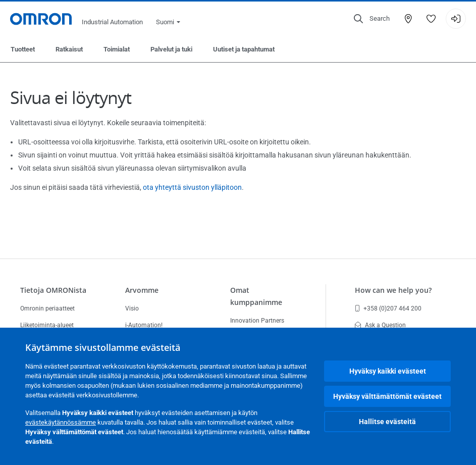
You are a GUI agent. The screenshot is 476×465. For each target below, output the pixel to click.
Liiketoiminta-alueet (47, 325)
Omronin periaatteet (47, 308)
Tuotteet (23, 49)
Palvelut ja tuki (171, 49)
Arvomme (142, 290)
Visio (132, 308)
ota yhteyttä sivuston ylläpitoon (192, 187)
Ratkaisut (69, 49)
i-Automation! (144, 325)
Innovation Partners (257, 321)
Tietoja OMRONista (53, 290)
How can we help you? (393, 290)
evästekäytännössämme (61, 422)
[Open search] (372, 19)
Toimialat (117, 49)
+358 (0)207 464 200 (388, 308)
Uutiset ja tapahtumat (244, 49)
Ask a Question (380, 325)
